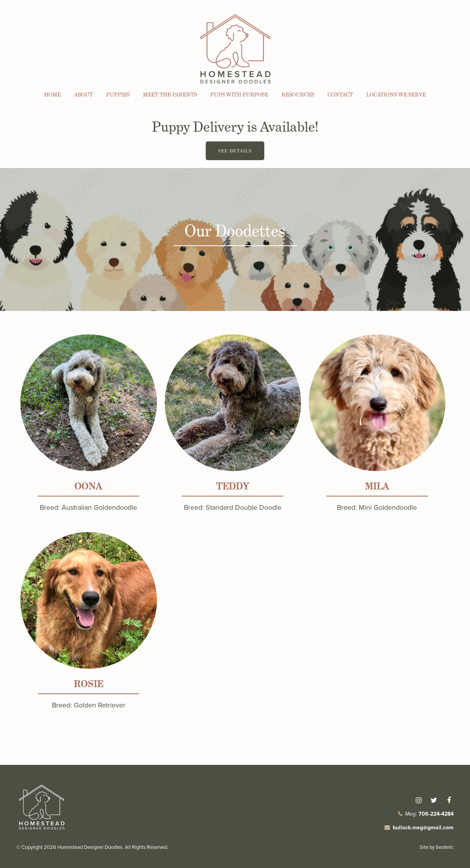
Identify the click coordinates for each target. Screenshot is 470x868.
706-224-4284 (436, 814)
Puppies (118, 95)
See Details (235, 151)
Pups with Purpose (239, 95)
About (84, 95)
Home (53, 95)
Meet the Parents (170, 95)
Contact (340, 95)
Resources (298, 95)
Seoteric (445, 847)
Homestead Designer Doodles (90, 847)
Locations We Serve (396, 95)
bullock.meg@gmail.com (423, 828)
